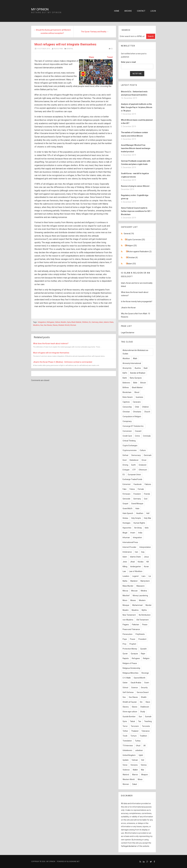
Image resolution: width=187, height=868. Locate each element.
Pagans (126, 625)
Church (147, 412)
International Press (130, 542)
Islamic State (109, 322)
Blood (137, 392)
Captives (126, 402)
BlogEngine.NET (73, 861)
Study (143, 712)
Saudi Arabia (136, 683)
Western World (64, 325)
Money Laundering (140, 596)
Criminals (147, 436)
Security (144, 688)
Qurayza (134, 654)
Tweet (110, 57)
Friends (147, 494)
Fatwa (132, 489)
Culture (57, 322)
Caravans (137, 402)
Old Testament (142, 620)
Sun (140, 717)
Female (141, 489)
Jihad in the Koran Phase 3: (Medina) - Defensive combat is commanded (63, 362)
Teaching (148, 721)
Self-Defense (128, 692)
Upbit (141, 755)
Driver (144, 460)
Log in (153, 11)
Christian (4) (133, 257)
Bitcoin (143, 383)
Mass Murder (128, 586)
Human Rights (139, 523)
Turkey (138, 741)
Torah (125, 736)
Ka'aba (141, 562)
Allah (135, 358)
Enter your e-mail (128, 62)
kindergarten (136, 567)
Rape (143, 654)
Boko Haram (128, 397)
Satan (125, 683)
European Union (134, 475)
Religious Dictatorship (131, 668)
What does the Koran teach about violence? (51, 344)
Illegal (125, 533)
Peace (145, 625)
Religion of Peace (130, 663)
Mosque (126, 605)
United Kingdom (129, 755)
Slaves (55, 325)
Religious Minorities (131, 673)
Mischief (126, 596)
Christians (137, 412)
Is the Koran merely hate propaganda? (137, 301)
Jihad (132, 562)
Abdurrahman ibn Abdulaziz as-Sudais (136, 352)
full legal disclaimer (129, 846)
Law (124, 571)
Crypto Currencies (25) (136, 240)
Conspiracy (127, 421)
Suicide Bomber (129, 717)
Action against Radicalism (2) (140, 252)
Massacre (141, 586)
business (139, 397)
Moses (133, 600)
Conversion (127, 431)
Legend (135, 576)
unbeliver (139, 750)
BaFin (125, 373)
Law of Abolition (136, 571)
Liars (143, 576)
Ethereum (143, 470)
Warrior (135, 775)
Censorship (127, 407)
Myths (144, 610)
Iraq (143, 552)
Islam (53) (132, 264)
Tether (125, 731)
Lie (150, 576)
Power (133, 639)
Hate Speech (128, 513)
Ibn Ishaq (138, 528)
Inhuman (126, 538)
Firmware (126, 494)
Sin (141, 702)
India (140, 533)
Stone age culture (130, 712)
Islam (101, 322)
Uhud (138, 746)
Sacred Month (140, 678)
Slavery (126, 707)
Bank (125, 378)
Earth (133, 465)
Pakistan (136, 625)
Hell (148, 513)
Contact (141, 11)
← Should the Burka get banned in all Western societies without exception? (52, 32)
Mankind (134, 581)
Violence (126, 770)
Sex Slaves (48, 325)
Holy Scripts (136, 518)
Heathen (140, 513)
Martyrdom (145, 581)
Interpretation (145, 547)
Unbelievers (127, 750)
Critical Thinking (129, 441)
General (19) (129, 234)
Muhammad (137, 605)
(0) (111, 49)
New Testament (129, 615)
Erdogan (126, 470)
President (142, 639)
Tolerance (146, 731)
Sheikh (144, 697)
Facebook (138, 484)
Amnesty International (132, 363)
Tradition (143, 736)
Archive (128, 11)
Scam (147, 683)
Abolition (126, 358)
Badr (146, 368)
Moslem (142, 600)
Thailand (135, 731)
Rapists (126, 658)
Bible (135, 383)
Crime (137, 436)
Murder (149, 605)
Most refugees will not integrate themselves (65, 44)
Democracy (136, 455)
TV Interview (128, 746)
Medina (144, 591)
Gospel (125, 504)
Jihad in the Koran (128, 308)
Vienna (144, 765)
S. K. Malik (127, 678)
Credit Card (127, 436)
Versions (134, 765)
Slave (148, 702)
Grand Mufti (127, 508)
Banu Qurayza (136, 378)
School (125, 688)
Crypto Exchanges (130, 446)
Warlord (126, 775)
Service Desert (143, 692)
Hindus (125, 518)
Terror (125, 726)
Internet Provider (129, 547)
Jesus (146, 557)
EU (90, 322)
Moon (125, 600)
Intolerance (127, 552)
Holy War (148, 518)
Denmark (148, 455)
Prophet (133, 644)
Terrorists (146, 726)
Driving (125, 465)
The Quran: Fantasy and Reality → (95, 32)
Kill (148, 562)
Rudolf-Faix (58, 49)
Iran (136, 552)
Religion (146, 658)
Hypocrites (127, 528)
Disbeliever (134, 460)
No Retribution (145, 615)
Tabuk (132, 721)
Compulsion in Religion (132, 416)
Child (137, 407)
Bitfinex (126, 387)
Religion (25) (132, 246)
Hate (137, 508)
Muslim (64, 322)
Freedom (137, 494)
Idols (147, 528)
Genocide (126, 499)
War (143, 770)
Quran (125, 654)
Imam (133, 533)
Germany (95, 322)
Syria (69, 322)
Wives (140, 779)
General (70, 49)
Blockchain (127, 392)
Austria (138, 368)
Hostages (126, 523)
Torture (134, 736)
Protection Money (130, 649)
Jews (125, 562)
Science (135, 688)
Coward (138, 431)
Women (73, 325)
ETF (134, 470)
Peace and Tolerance (131, 629)
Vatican (135, 760)
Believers (126, 383)
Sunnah (148, 717)
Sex (42, 325)
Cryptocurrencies (130, 450)
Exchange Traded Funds (132, 479)
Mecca (125, 591)
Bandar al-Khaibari (138, 373)
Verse (125, 765)
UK (144, 746)
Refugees (50, 322)
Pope (125, 639)
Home (117, 11)
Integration (42, 322)
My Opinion (40, 9)
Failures (148, 484)
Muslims (36, 325)
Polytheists (140, 634)
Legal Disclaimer (128, 333)
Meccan (134, 591)
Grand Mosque (137, 504)
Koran (146, 567)
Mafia (125, 581)
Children (85, 322)
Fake (125, 489)
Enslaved (143, 465)
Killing (125, 567)
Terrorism (135, 726)
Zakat (134, 784)
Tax (140, 721)
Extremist (127, 484)
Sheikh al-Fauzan (130, 702)
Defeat (125, 455)
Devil (125, 460)
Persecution (128, 634)
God (146, 499)
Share (91, 57)
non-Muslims (128, 620)
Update (126, 760)
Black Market (76, 322)
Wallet (135, 770)
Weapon (145, 775)
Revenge (145, 673)
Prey (124, 644)
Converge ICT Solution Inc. (133, 426)
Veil (143, 760)
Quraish (143, 649)
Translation (127, 741)
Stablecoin (145, 707)
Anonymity (127, 368)
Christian (126, 412)
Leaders (126, 576)
